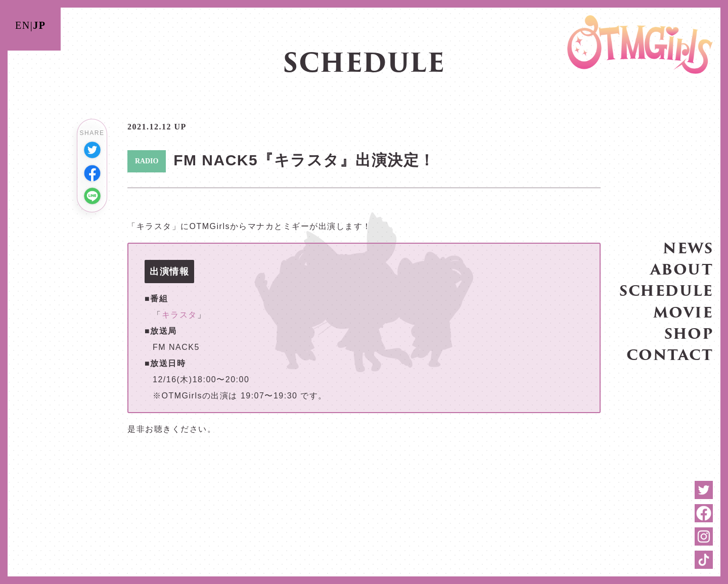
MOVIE (683, 311)
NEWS (688, 248)
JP (39, 25)
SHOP (689, 333)
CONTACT (670, 354)
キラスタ (179, 315)
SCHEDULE (666, 290)
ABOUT (682, 269)
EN (23, 25)
